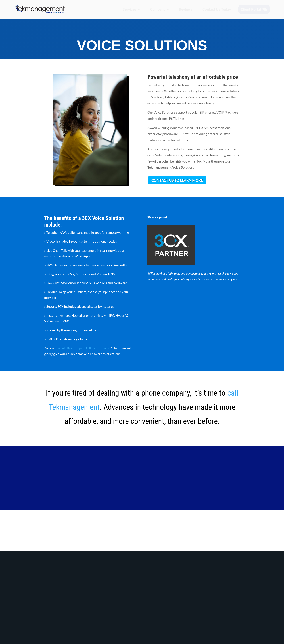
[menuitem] (131, 9)
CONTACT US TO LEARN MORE (177, 180)
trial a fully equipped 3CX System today (83, 348)
